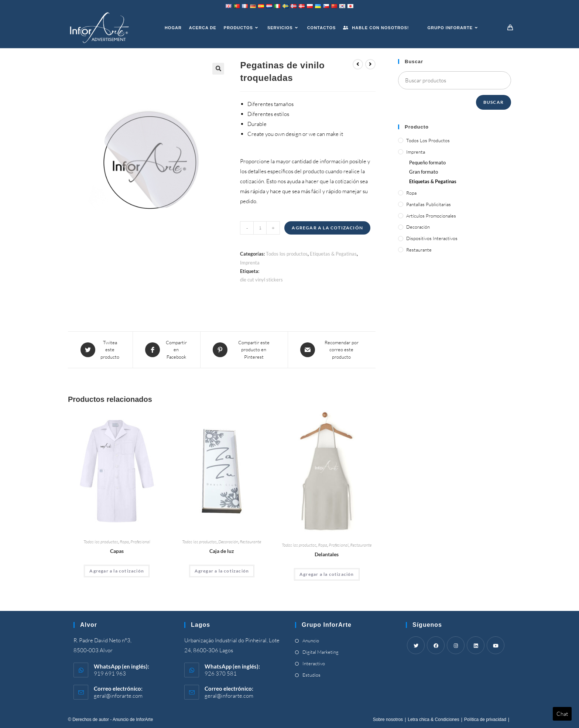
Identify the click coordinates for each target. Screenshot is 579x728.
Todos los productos (287, 254)
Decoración (228, 542)
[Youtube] (496, 645)
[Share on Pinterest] (244, 350)
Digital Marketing (321, 652)
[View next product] (370, 64)
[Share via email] (332, 350)
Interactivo (314, 663)
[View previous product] (358, 64)
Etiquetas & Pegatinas (333, 254)
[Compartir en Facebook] (167, 350)
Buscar (494, 102)
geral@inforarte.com (118, 696)
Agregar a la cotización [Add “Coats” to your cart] (117, 571)
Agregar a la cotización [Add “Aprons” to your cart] (327, 574)
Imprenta (250, 263)
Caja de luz (222, 551)
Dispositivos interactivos (432, 238)
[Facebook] (436, 645)
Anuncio (311, 640)
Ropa (124, 542)
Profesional (140, 542)
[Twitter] (416, 645)
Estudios (311, 675)
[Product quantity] (260, 228)
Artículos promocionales (431, 216)
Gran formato (424, 172)
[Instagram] (456, 645)
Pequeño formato (427, 163)
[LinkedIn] (476, 645)
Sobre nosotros (388, 720)
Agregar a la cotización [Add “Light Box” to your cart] (222, 571)
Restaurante (250, 542)
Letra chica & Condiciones (433, 720)
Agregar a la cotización (327, 228)
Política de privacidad (485, 720)
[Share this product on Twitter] (100, 350)
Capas (117, 551)
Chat (562, 714)
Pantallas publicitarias (429, 204)
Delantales (327, 554)
